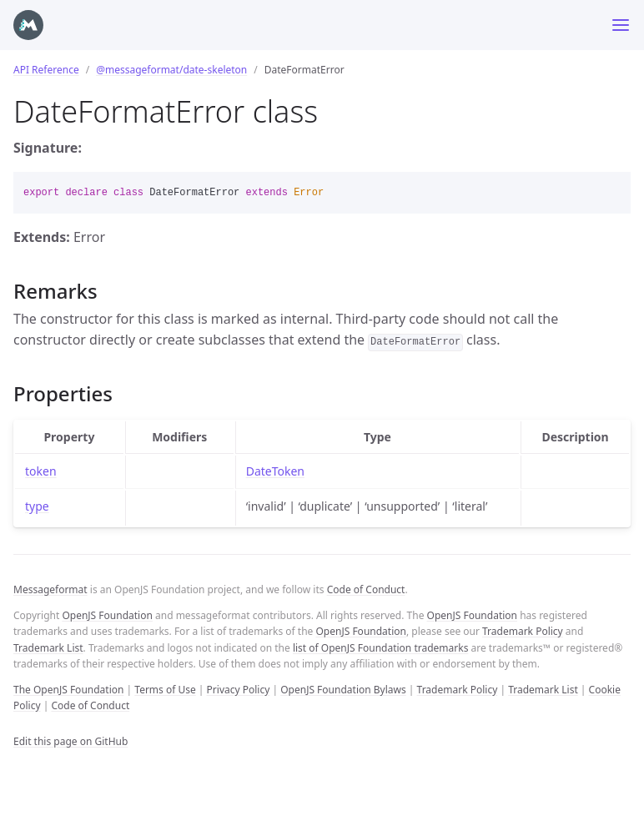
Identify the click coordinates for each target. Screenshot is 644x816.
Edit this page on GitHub (70, 741)
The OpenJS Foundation (68, 690)
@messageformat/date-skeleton (171, 70)
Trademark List (48, 648)
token (41, 471)
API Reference (46, 70)
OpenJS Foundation (107, 615)
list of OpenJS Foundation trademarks (380, 648)
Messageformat (50, 589)
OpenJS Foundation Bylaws (343, 690)
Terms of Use (165, 690)
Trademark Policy (523, 631)
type (37, 506)
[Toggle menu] (621, 25)
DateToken (275, 471)
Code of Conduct (366, 589)
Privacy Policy (239, 690)
